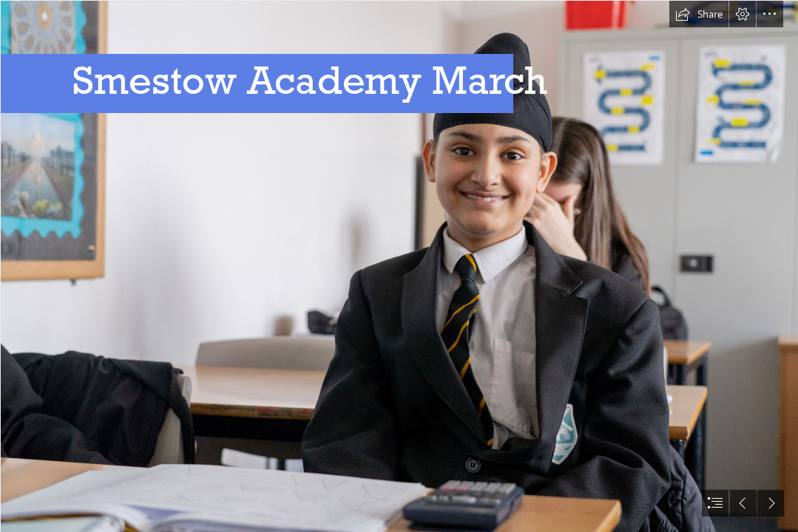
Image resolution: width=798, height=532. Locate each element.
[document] (399, 266)
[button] (699, 14)
